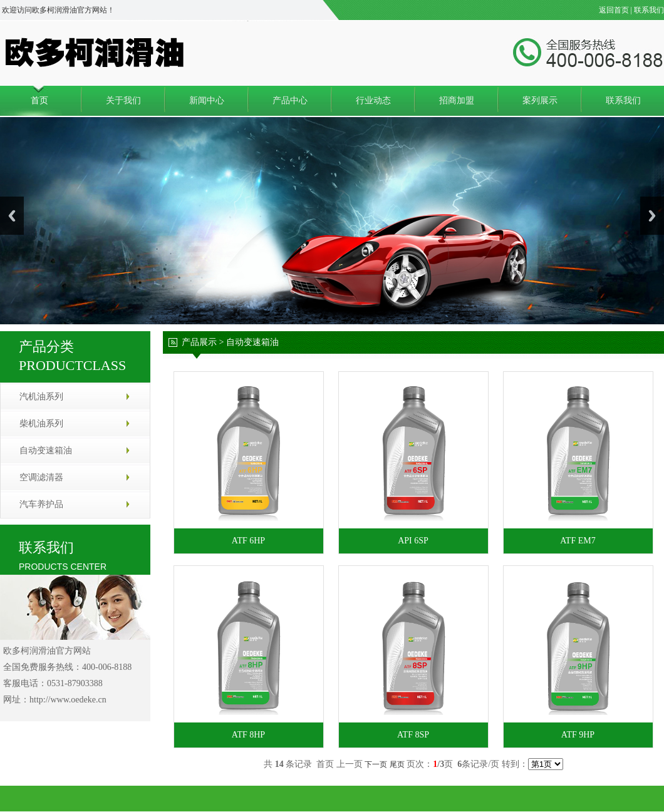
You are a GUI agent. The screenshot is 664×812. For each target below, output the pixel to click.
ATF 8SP (413, 735)
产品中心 (290, 100)
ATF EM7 (578, 541)
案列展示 (540, 100)
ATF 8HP (248, 735)
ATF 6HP (248, 541)
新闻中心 (207, 100)
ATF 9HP (578, 735)
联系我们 (649, 10)
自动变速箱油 (46, 450)
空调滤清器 (41, 477)
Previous (12, 216)
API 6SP (413, 541)
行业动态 (373, 100)
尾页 (397, 764)
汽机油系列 (41, 397)
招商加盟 (457, 100)
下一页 (376, 764)
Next (652, 216)
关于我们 (123, 100)
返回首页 (614, 10)
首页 (39, 100)
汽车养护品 (41, 504)
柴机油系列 (41, 424)
